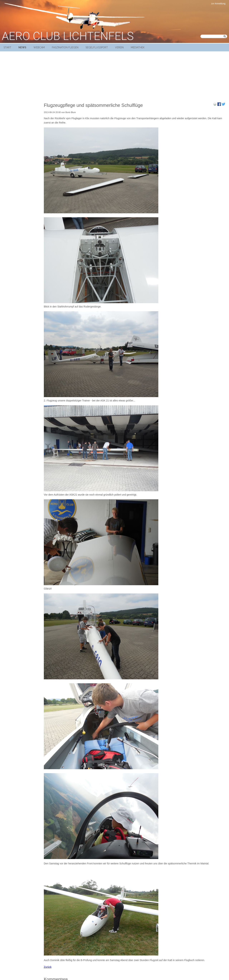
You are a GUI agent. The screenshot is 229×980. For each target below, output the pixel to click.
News (22, 47)
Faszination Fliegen (65, 47)
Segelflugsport (97, 47)
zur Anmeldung (218, 4)
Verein (119, 47)
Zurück (48, 967)
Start (7, 47)
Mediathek (138, 47)
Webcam (39, 47)
